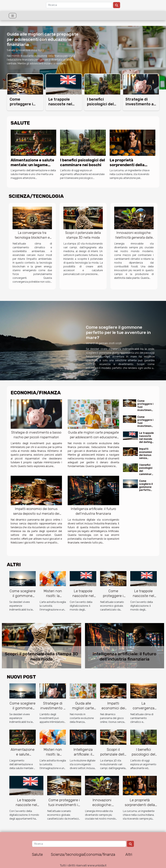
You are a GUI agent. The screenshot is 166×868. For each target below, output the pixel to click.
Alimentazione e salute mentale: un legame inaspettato (32, 165)
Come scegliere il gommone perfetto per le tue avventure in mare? (118, 332)
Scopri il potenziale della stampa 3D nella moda (42, 656)
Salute (37, 854)
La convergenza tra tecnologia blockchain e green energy (32, 237)
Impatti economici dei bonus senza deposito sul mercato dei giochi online (36, 514)
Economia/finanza (100, 854)
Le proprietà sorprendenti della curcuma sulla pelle (128, 165)
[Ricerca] (79, 5)
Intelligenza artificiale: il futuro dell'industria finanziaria (124, 656)
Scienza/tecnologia (67, 854)
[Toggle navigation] (13, 16)
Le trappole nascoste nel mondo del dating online (146, 439)
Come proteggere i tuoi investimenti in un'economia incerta (145, 410)
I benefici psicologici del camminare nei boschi (144, 757)
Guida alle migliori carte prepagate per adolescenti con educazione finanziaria (43, 39)
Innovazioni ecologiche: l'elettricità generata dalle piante (134, 237)
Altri (129, 854)
